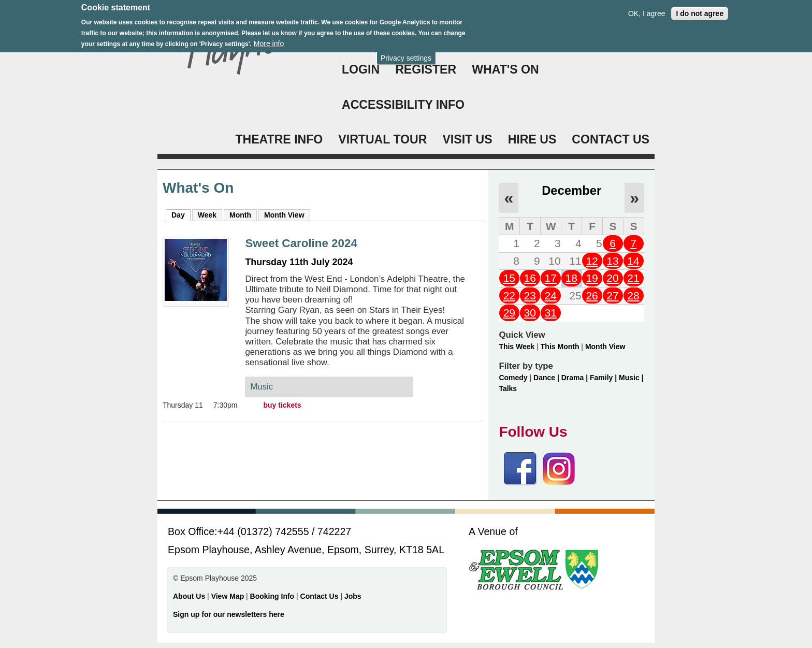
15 (509, 278)
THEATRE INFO (279, 139)
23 (530, 296)
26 (592, 296)
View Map (229, 596)
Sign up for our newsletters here (229, 614)
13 (612, 261)
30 (530, 313)
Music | (631, 378)
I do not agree (700, 9)
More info (269, 38)
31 (551, 313)
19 (592, 278)
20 (612, 278)
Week (207, 215)
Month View (284, 215)
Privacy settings (406, 53)
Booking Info (272, 596)
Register (426, 69)
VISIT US (467, 139)
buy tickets (282, 405)
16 (530, 278)
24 (551, 296)
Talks (508, 388)
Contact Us (321, 596)
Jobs (353, 596)
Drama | (576, 378)
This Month (560, 347)
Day (181, 214)
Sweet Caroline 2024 (301, 243)
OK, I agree (647, 9)
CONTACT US (611, 139)
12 (592, 261)
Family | (604, 378)
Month (240, 215)
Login (361, 69)
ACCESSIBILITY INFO (403, 105)
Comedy (513, 378)
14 (633, 261)
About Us (189, 596)
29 (509, 313)
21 (633, 278)
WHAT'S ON (505, 69)
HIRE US (532, 139)
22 (509, 296)
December (571, 190)
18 (571, 278)
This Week (517, 347)
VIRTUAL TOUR (382, 139)
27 (612, 296)
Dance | (547, 378)
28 (633, 296)
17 (551, 278)
